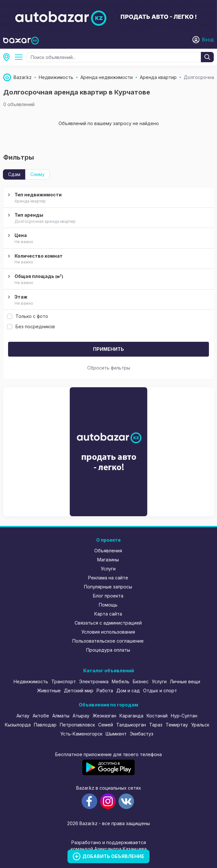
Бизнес (141, 681)
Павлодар (45, 725)
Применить (108, 349)
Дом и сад (128, 690)
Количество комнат (108, 259)
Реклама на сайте (108, 578)
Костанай (157, 716)
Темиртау (177, 725)
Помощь (108, 605)
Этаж (108, 300)
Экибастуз (142, 734)
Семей (106, 725)
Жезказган (104, 716)
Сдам (14, 174)
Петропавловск (77, 725)
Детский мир (79, 690)
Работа (105, 690)
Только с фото (28, 316)
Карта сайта (108, 614)
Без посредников (31, 326)
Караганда (131, 716)
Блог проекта (108, 596)
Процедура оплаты (108, 650)
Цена (108, 239)
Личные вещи (185, 681)
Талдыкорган (131, 725)
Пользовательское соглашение (108, 641)
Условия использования (108, 632)
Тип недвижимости (108, 198)
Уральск (200, 725)
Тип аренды (108, 218)
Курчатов (8, 57)
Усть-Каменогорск (81, 734)
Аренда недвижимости (20, 57)
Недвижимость (31, 681)
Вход (208, 39)
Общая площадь (108, 280)
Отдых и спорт (160, 690)
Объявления (108, 551)
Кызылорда (18, 725)
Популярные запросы (108, 587)
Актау (23, 716)
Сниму (37, 174)
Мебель (121, 681)
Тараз (156, 725)
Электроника (94, 681)
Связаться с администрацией (108, 623)
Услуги (108, 569)
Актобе (41, 716)
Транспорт (64, 681)
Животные (49, 690)
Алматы (61, 716)
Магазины (108, 560)
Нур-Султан (184, 716)
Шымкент (116, 734)
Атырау (81, 716)
